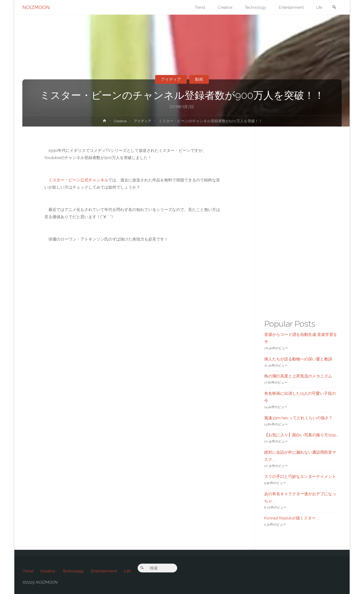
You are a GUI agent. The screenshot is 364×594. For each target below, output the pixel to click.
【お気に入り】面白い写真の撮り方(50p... (301, 435)
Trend (28, 571)
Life (127, 571)
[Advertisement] (133, 428)
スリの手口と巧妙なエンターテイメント (300, 477)
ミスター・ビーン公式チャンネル (78, 180)
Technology (73, 571)
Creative (120, 121)
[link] (334, 8)
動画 (199, 79)
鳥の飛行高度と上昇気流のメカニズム (298, 376)
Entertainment (104, 571)
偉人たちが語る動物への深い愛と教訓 (298, 359)
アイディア (171, 79)
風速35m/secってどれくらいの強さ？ (298, 418)
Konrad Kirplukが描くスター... (291, 518)
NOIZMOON (36, 7)
